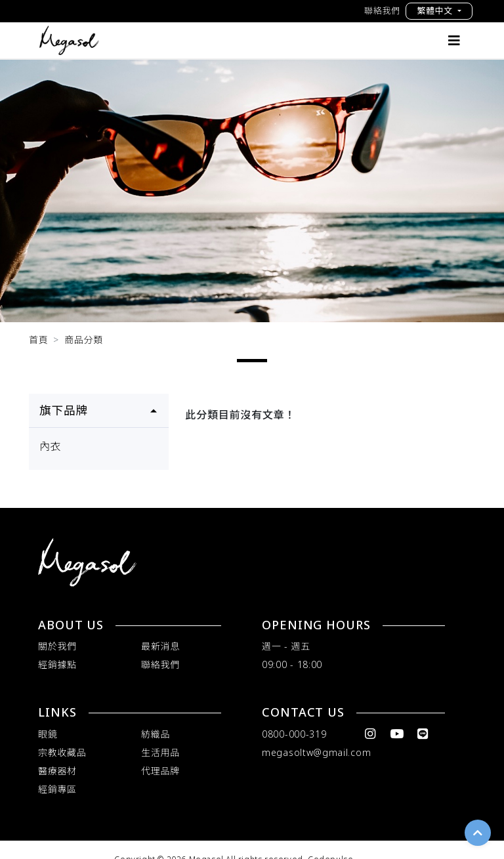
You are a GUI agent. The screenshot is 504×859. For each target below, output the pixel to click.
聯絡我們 (382, 10)
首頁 (38, 340)
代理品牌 (160, 771)
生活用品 (160, 752)
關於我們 (57, 646)
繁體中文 (436, 10)
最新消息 (160, 646)
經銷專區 (57, 789)
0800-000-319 (294, 734)
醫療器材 (57, 771)
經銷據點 (57, 664)
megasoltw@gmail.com (316, 752)
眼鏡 (48, 734)
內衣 (51, 446)
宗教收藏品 (62, 752)
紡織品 (156, 734)
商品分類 (84, 340)
